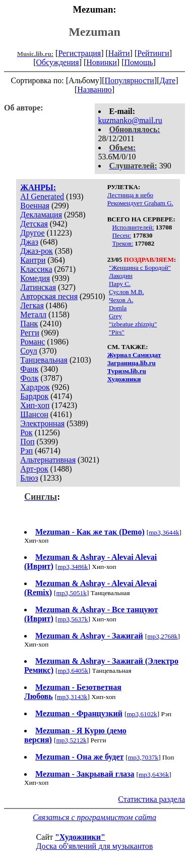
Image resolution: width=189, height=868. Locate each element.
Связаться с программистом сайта (94, 817)
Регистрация (79, 53)
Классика (36, 269)
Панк (29, 324)
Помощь (139, 62)
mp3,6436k (154, 774)
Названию (94, 90)
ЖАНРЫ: (38, 187)
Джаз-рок (37, 251)
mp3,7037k (143, 757)
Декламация (41, 215)
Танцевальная (44, 360)
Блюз (29, 478)
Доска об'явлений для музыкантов (95, 846)
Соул (28, 351)
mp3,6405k (73, 671)
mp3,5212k (71, 740)
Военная (35, 206)
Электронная (42, 423)
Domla (118, 308)
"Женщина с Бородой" (140, 268)
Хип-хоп (35, 405)
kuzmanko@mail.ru (130, 120)
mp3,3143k (72, 697)
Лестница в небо (130, 195)
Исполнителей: (133, 227)
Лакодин (121, 276)
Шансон (34, 414)
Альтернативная (48, 460)
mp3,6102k (142, 714)
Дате (168, 80)
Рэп (26, 451)
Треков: (122, 243)
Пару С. (120, 284)
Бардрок (34, 396)
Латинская (38, 287)
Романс (33, 342)
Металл (33, 314)
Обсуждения (57, 62)
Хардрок (35, 387)
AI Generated (42, 196)
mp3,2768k (162, 636)
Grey (115, 316)
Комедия (35, 278)
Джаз (29, 242)
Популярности (129, 80)
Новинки (102, 62)
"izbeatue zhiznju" (133, 324)
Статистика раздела (151, 799)
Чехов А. (121, 300)
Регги (29, 333)
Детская (34, 224)
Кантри (33, 260)
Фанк (29, 369)
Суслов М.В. (127, 292)
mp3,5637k (73, 619)
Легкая (32, 305)
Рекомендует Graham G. (140, 203)
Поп (27, 442)
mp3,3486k (73, 567)
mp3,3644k (164, 532)
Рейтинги (153, 53)
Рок (26, 432)
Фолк (29, 378)
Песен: (121, 235)
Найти (119, 53)
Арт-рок (34, 469)
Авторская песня (49, 296)
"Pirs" (117, 332)
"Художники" (80, 837)
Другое (32, 233)
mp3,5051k (72, 593)
